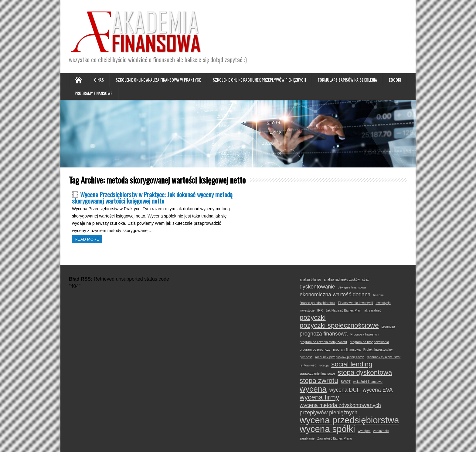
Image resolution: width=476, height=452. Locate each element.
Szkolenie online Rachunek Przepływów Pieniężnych (259, 80)
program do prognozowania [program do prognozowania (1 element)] (369, 342)
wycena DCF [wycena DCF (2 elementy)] (345, 390)
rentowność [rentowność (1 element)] (308, 365)
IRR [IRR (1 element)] (320, 310)
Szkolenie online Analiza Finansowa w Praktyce (158, 80)
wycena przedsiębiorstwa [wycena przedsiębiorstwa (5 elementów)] (349, 420)
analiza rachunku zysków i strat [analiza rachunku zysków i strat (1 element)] (346, 279)
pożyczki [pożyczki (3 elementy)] (313, 318)
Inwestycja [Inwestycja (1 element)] (383, 303)
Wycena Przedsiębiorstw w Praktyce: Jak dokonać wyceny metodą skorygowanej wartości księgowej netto (152, 197)
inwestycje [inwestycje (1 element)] (307, 310)
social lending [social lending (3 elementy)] (352, 364)
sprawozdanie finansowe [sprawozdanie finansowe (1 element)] (317, 373)
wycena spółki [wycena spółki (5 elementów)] (327, 429)
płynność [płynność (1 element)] (306, 357)
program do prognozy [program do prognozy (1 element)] (315, 349)
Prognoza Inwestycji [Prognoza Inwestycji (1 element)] (365, 334)
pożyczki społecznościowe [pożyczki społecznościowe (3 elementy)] (339, 326)
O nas (99, 80)
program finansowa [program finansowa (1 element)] (347, 349)
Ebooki (395, 80)
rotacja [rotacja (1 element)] (324, 365)
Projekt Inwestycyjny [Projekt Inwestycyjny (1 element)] (378, 349)
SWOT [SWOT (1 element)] (345, 382)
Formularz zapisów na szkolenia (347, 80)
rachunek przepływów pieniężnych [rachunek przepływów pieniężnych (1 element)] (340, 357)
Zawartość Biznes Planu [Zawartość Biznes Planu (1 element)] (335, 438)
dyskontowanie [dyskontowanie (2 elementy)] (317, 287)
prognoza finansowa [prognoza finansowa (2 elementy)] (324, 334)
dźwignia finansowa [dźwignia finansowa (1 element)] (352, 287)
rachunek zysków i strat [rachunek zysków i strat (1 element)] (384, 357)
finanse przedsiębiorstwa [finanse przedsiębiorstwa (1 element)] (317, 303)
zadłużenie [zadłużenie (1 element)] (381, 431)
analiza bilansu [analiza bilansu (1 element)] (310, 279)
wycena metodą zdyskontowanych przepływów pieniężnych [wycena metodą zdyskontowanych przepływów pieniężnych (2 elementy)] (340, 409)
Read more (87, 239)
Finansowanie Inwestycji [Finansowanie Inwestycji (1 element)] (355, 303)
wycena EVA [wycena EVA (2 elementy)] (378, 390)
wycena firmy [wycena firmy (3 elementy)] (319, 397)
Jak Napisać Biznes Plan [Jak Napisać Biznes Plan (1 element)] (343, 310)
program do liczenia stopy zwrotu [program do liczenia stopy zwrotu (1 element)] (323, 342)
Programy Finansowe (93, 93)
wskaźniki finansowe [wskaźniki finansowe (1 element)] (368, 382)
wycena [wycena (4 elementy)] (313, 389)
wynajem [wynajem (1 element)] (364, 431)
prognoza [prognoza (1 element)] (388, 326)
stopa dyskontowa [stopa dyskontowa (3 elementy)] (365, 373)
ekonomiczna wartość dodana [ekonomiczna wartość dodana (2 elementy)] (335, 295)
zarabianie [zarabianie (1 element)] (307, 438)
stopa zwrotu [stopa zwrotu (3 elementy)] (319, 381)
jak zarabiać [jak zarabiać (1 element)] (372, 310)
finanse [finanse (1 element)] (378, 295)
